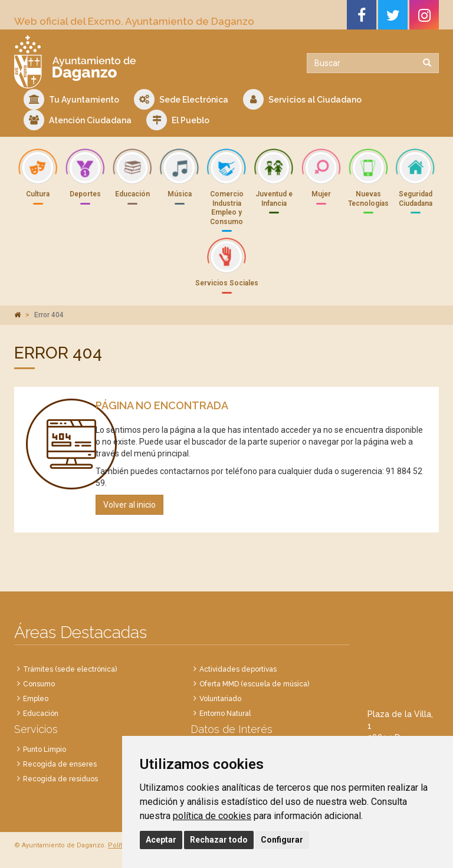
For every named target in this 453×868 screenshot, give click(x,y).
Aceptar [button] (161, 840)
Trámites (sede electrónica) (70, 669)
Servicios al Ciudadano (302, 99)
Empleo (36, 699)
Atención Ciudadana (78, 120)
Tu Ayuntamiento (71, 99)
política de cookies (212, 816)
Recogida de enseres (60, 764)
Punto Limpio (45, 749)
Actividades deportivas (238, 669)
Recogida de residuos (60, 779)
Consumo (39, 684)
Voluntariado (220, 699)
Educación (41, 714)
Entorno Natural (225, 714)
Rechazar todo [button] (219, 840)
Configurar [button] (282, 840)
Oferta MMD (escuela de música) (254, 684)
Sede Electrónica (181, 99)
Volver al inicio (129, 505)
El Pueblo (178, 120)
